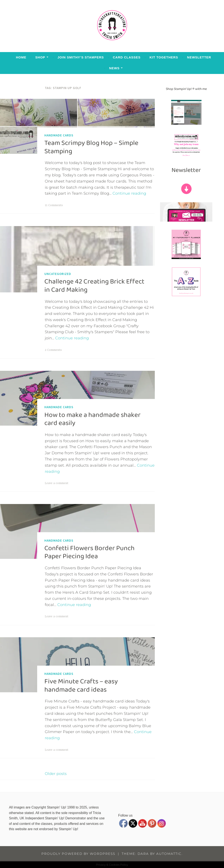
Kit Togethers (164, 57)
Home (21, 57)
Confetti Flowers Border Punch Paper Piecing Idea (89, 552)
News (114, 68)
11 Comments (54, 205)
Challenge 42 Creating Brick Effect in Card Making (94, 286)
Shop (40, 57)
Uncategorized (58, 274)
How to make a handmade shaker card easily (92, 419)
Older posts (56, 774)
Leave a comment (57, 483)
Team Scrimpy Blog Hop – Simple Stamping (91, 147)
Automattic (169, 854)
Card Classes (127, 57)
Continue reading (129, 193)
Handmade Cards (59, 135)
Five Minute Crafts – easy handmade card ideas (81, 685)
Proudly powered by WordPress (78, 854)
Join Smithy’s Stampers (81, 57)
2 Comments (53, 350)
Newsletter (199, 57)
